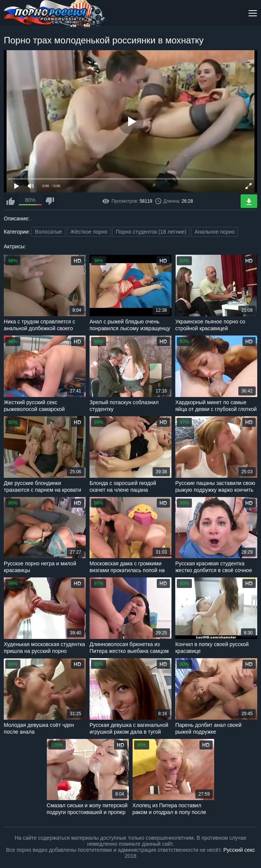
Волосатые (48, 232)
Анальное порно (215, 232)
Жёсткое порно (89, 232)
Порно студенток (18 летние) (151, 232)
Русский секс (239, 850)
